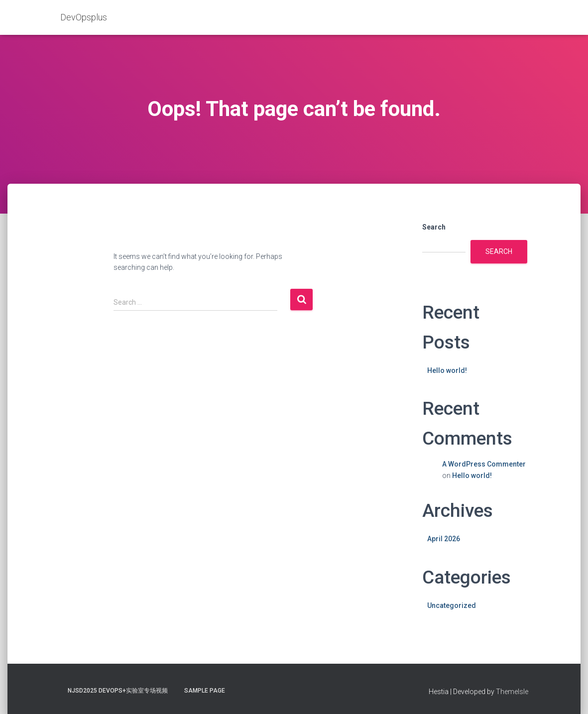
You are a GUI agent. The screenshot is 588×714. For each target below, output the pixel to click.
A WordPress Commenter (484, 464)
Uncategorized (452, 605)
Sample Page (205, 691)
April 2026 (444, 539)
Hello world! (447, 370)
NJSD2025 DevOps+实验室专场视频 (118, 691)
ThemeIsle (512, 692)
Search (434, 227)
